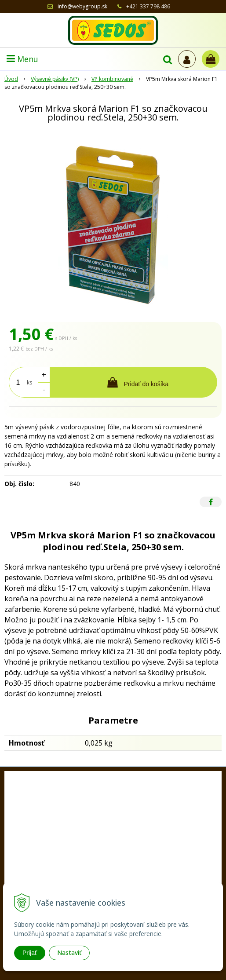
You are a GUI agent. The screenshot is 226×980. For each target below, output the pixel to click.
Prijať (30, 953)
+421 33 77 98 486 (120, 868)
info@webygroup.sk (82, 6)
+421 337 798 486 (148, 6)
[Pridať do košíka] (133, 382)
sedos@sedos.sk (125, 881)
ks (29, 382)
